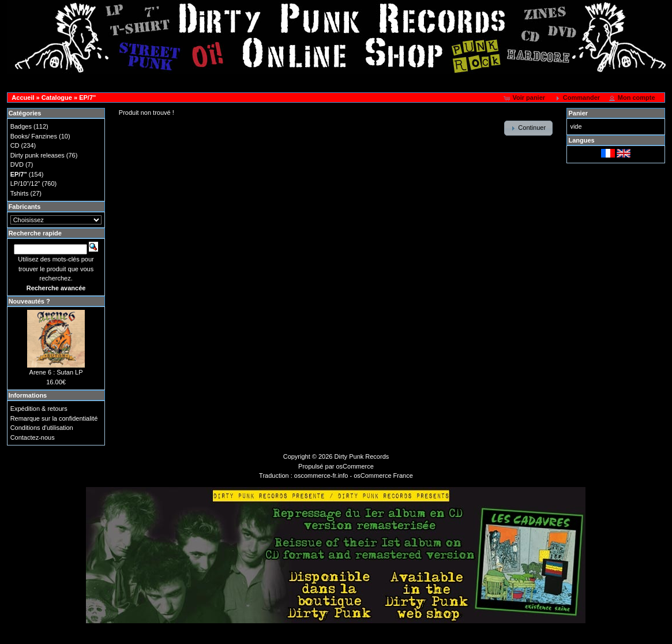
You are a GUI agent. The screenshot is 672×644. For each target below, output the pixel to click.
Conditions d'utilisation (42, 428)
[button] (525, 98)
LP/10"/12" (25, 184)
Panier (578, 113)
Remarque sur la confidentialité (54, 418)
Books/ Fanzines (34, 136)
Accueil (23, 98)
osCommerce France (383, 475)
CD (15, 145)
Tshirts (20, 193)
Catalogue (57, 98)
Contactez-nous (33, 437)
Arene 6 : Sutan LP (56, 372)
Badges (21, 126)
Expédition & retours (39, 409)
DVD (17, 164)
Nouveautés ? (29, 301)
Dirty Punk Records (362, 456)
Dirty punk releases (37, 155)
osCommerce (355, 466)
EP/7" (87, 98)
